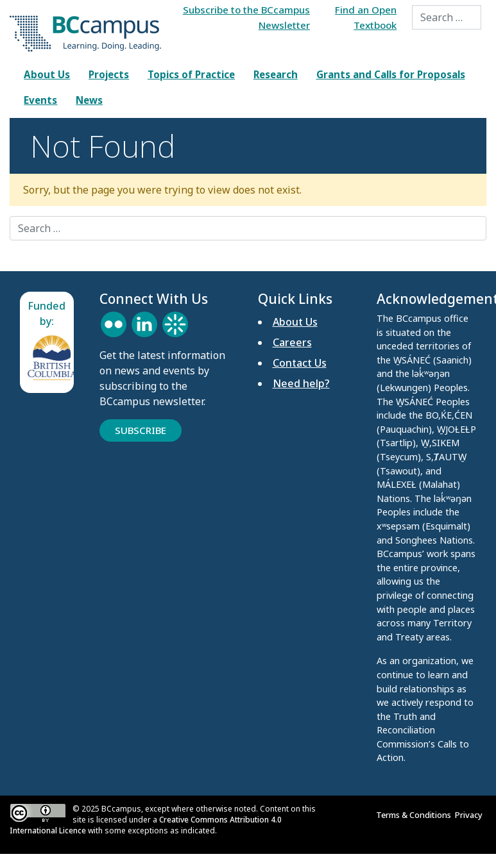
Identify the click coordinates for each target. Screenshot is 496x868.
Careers (292, 342)
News (89, 100)
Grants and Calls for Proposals (391, 74)
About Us (47, 74)
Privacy (471, 815)
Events (40, 100)
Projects (109, 74)
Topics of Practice (191, 74)
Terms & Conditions (415, 815)
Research (276, 74)
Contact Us (300, 363)
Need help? (301, 383)
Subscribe (141, 430)
